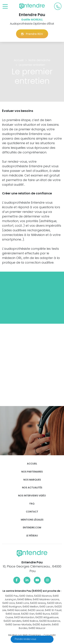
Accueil (32, 464)
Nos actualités (32, 488)
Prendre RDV (32, 34)
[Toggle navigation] (5, 7)
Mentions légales (32, 520)
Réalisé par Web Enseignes (25, 635)
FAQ (32, 504)
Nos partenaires (32, 472)
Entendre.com (32, 528)
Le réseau (32, 536)
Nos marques (32, 480)
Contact (32, 512)
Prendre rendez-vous (26, 639)
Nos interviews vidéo (32, 496)
